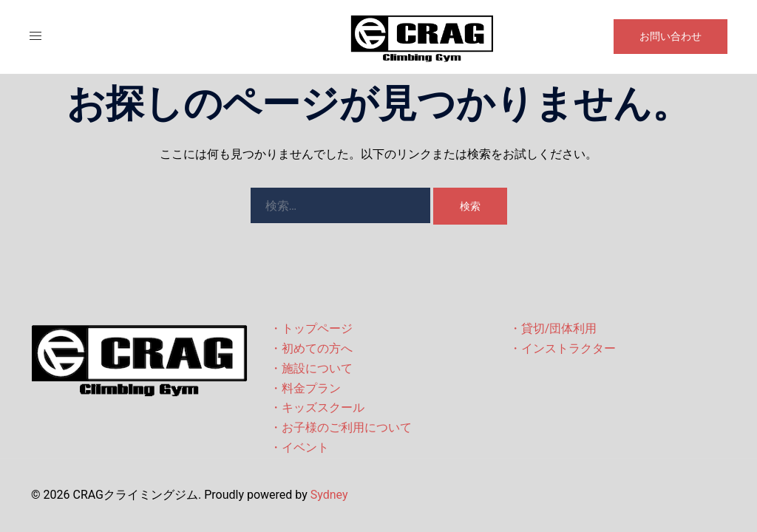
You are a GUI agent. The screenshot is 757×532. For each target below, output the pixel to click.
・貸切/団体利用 (553, 328)
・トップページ (311, 328)
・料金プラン (305, 388)
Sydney (329, 495)
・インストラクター (563, 348)
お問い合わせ (671, 36)
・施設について (311, 368)
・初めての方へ (311, 348)
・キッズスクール (317, 407)
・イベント (299, 447)
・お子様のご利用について (341, 427)
